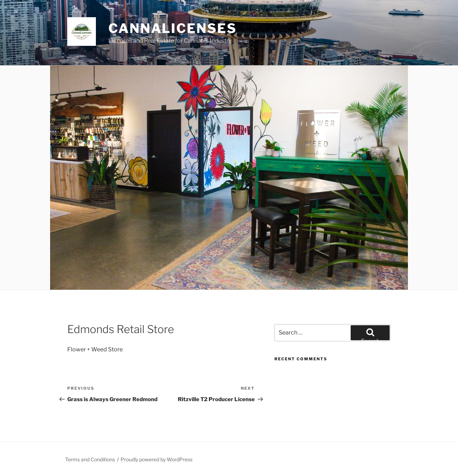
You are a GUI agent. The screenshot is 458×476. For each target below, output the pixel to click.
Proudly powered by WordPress (157, 459)
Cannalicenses (172, 28)
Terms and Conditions (90, 459)
